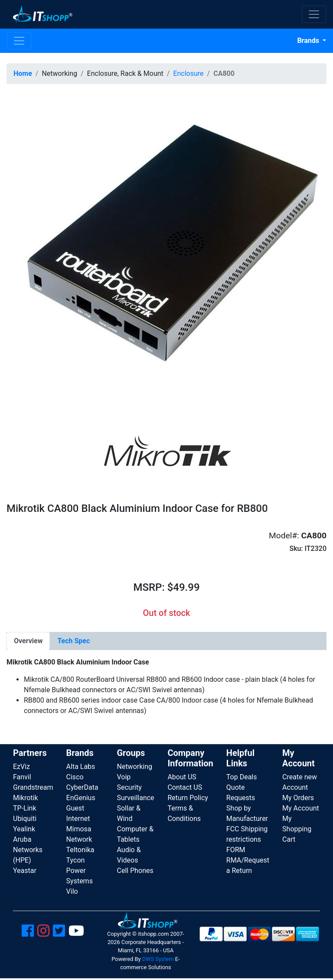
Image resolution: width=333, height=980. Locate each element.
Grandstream (33, 787)
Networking (134, 767)
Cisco (75, 777)
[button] (166, 250)
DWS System (158, 959)
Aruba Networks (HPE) (28, 850)
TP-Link (25, 808)
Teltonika (80, 850)
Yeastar (25, 871)
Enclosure (188, 73)
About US (182, 777)
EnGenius (81, 798)
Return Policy (188, 798)
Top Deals (242, 777)
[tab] (28, 641)
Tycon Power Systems (80, 871)
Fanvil (22, 777)
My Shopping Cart (297, 829)
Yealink (24, 829)
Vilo (72, 891)
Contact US (185, 787)
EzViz (21, 767)
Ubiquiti (25, 819)
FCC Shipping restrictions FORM (247, 839)
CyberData (82, 787)
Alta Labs (81, 767)
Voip (124, 777)
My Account (301, 808)
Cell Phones (135, 871)
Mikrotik (26, 798)
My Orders (298, 798)
